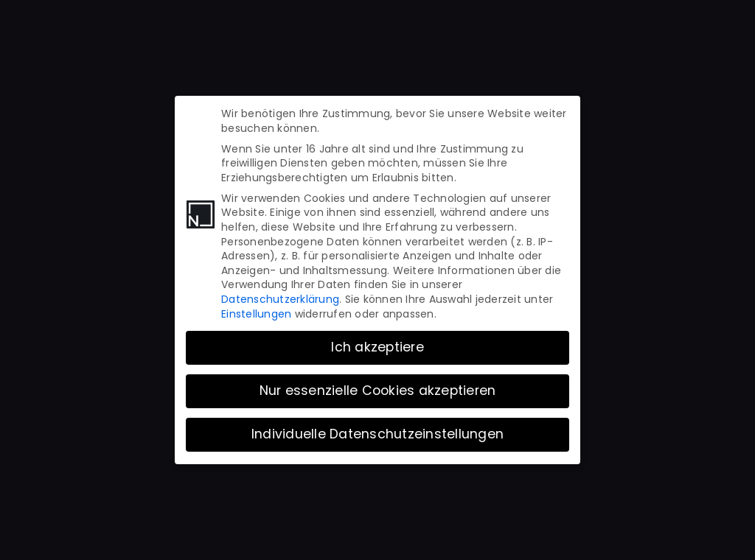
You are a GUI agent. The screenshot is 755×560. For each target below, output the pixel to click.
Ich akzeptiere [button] (377, 341)
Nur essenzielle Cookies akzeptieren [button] (378, 385)
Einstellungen (256, 307)
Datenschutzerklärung (280, 293)
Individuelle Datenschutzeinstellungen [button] (377, 428)
